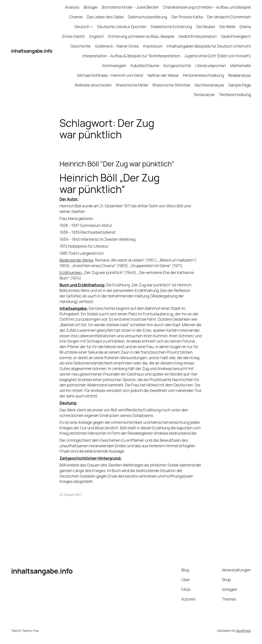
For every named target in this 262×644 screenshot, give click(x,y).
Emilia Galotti (74, 36)
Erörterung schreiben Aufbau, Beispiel (141, 36)
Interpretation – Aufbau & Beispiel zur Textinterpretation (131, 56)
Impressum (153, 46)
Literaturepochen (210, 66)
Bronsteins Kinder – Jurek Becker (130, 7)
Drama (245, 27)
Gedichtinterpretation (198, 36)
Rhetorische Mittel (132, 85)
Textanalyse (204, 94)
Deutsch (82, 27)
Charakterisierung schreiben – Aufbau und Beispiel (207, 7)
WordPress (243, 631)
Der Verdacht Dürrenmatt (229, 17)
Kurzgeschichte (177, 66)
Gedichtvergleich (236, 36)
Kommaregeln (114, 66)
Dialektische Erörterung (171, 27)
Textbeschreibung (235, 94)
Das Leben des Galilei (105, 17)
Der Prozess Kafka (187, 17)
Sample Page (240, 85)
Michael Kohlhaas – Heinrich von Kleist (110, 75)
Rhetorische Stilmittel (171, 85)
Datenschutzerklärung (148, 17)
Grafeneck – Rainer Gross (117, 46)
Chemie (76, 17)
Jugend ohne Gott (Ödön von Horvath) (218, 56)
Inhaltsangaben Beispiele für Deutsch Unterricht (209, 46)
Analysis (72, 7)
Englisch (97, 36)
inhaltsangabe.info (32, 51)
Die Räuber (206, 27)
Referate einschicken (93, 85)
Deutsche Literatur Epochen (122, 27)
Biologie (91, 7)
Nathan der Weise (163, 75)
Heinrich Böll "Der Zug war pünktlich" (117, 164)
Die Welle (227, 27)
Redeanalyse (240, 75)
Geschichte (81, 46)
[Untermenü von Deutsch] (92, 27)
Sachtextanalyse (209, 85)
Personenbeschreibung (203, 75)
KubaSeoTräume (145, 66)
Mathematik (240, 66)
